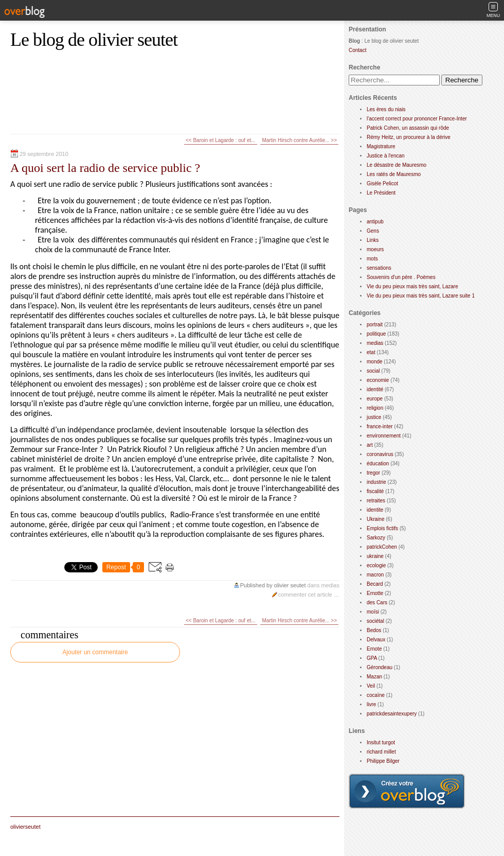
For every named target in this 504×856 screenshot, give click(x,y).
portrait (375, 325)
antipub (375, 222)
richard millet (381, 752)
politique (376, 334)
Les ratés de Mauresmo (394, 174)
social (373, 371)
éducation (378, 464)
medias (330, 585)
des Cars (377, 602)
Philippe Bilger (383, 761)
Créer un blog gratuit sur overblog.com (407, 791)
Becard (375, 584)
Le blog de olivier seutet (94, 40)
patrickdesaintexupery (392, 714)
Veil (371, 686)
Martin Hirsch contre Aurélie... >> (299, 140)
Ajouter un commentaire (95, 652)
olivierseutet (25, 827)
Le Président (381, 193)
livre (371, 704)
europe (375, 399)
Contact (357, 50)
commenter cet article (306, 595)
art (370, 445)
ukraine (375, 556)
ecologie (376, 565)
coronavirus (380, 454)
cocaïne (376, 695)
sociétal (375, 621)
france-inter (380, 426)
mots (372, 259)
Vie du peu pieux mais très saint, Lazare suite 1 (421, 296)
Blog (354, 41)
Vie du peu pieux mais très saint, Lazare (412, 286)
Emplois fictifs (382, 528)
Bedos (374, 630)
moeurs (375, 249)
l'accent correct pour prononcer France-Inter (417, 119)
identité (375, 389)
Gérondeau (380, 667)
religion (375, 408)
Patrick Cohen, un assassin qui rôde (408, 128)
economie (378, 380)
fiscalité (375, 491)
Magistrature (381, 146)
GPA (372, 658)
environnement (384, 436)
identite (375, 510)
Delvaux (376, 640)
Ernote (374, 649)
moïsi (373, 612)
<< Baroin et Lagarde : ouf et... (221, 140)
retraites (376, 501)
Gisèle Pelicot (382, 184)
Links (373, 240)
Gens (373, 231)
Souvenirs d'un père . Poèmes (401, 277)
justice (374, 417)
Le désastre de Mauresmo (397, 165)
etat (371, 352)
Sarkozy (376, 538)
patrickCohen (382, 547)
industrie (376, 482)
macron (375, 575)
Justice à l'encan (386, 156)
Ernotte (375, 593)
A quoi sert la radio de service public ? (105, 168)
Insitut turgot (381, 743)
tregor (373, 473)
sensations (379, 268)
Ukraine (375, 519)
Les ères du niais (386, 109)
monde (375, 362)
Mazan (374, 677)
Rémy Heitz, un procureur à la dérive (409, 137)
